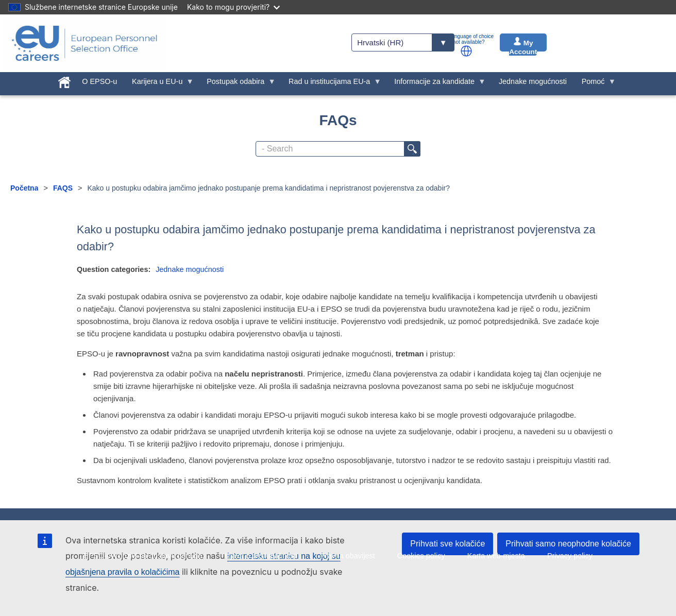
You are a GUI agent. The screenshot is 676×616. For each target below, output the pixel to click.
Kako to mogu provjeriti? (233, 7)
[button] (466, 51)
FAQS (63, 188)
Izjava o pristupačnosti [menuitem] (261, 556)
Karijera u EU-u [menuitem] (159, 84)
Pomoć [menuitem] (595, 84)
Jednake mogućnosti (190, 269)
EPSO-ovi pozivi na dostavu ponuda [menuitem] (143, 556)
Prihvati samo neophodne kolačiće (568, 544)
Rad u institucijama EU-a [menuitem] (331, 84)
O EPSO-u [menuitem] (99, 81)
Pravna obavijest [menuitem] (347, 556)
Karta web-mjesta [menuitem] (496, 556)
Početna (24, 188)
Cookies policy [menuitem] (421, 556)
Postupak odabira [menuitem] (238, 84)
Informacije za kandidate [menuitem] (436, 84)
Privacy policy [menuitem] (570, 556)
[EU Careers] (84, 43)
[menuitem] (65, 80)
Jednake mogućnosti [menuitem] (533, 81)
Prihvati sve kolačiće (447, 544)
